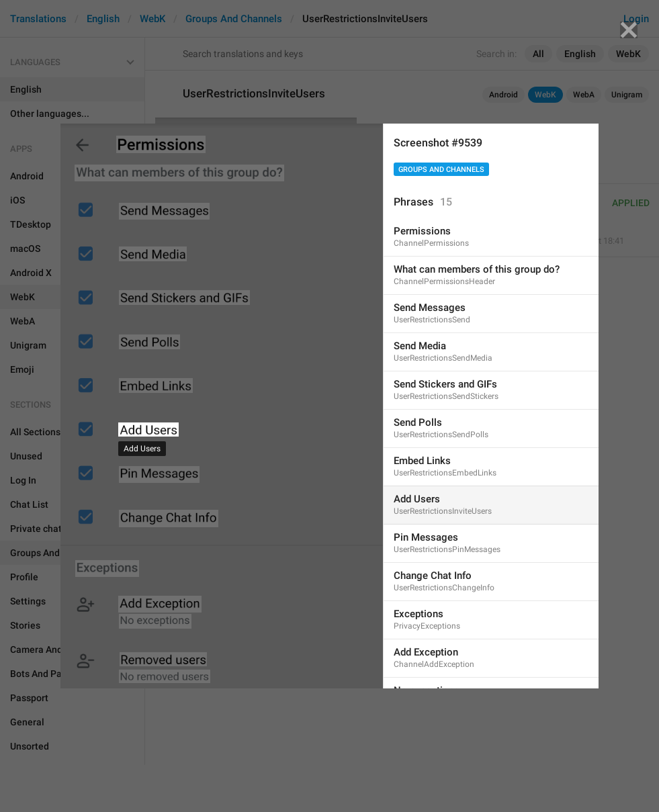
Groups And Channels (441, 170)
